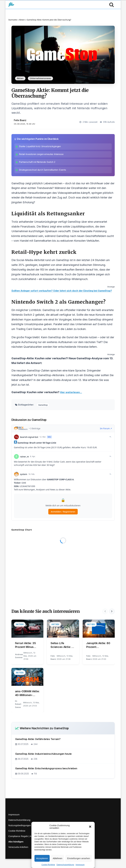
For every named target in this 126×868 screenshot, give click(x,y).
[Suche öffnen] (111, 5)
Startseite (13, 20)
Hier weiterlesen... (72, 401)
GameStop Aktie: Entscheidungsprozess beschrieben (46, 778)
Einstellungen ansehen (79, 858)
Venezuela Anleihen (18, 856)
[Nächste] (112, 621)
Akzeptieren (42, 858)
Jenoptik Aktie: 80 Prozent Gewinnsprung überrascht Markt (98, 654)
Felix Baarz (20, 120)
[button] (90, 827)
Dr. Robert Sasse (18, 713)
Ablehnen (58, 858)
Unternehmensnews (40, 78)
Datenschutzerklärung (65, 865)
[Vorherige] (104, 621)
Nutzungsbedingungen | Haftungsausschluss (31, 835)
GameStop (44, 414)
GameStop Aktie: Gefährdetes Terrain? (38, 748)
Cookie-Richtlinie (48, 865)
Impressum (80, 865)
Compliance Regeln (18, 845)
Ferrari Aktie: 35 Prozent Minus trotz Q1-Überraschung (27, 654)
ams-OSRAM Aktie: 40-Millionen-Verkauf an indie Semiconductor (27, 702)
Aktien (22, 20)
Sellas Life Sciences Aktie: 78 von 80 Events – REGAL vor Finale (63, 654)
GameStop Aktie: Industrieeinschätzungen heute (44, 763)
